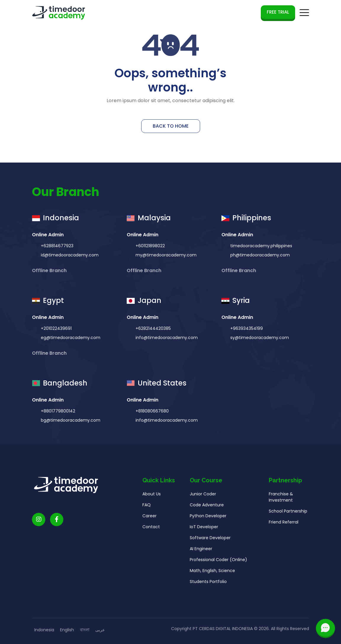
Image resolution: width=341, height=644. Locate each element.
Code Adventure (207, 507)
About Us (152, 496)
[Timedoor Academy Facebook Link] (57, 522)
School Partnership (288, 513)
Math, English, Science (212, 573)
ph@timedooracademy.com (259, 257)
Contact (151, 529)
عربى (100, 630)
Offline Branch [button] (50, 273)
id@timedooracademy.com (69, 257)
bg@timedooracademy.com (70, 422)
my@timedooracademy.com (165, 257)
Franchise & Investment (281, 499)
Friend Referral (284, 524)
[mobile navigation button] (304, 13)
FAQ (147, 507)
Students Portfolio (208, 584)
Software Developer (210, 540)
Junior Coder (203, 496)
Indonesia (44, 630)
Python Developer (208, 518)
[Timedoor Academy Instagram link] (39, 522)
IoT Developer (204, 529)
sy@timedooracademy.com (259, 340)
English (67, 630)
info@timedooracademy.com (166, 340)
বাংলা (85, 630)
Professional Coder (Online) (218, 562)
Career (149, 518)
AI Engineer (201, 551)
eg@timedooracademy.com (70, 340)
